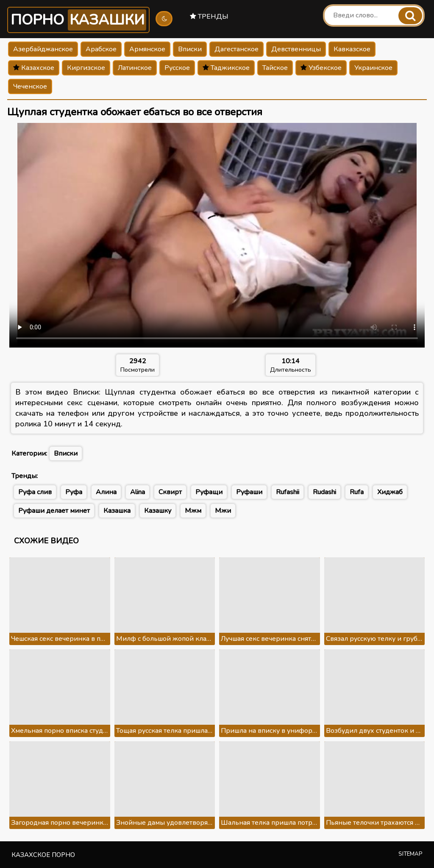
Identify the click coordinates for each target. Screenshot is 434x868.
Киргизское (86, 68)
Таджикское (226, 68)
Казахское (34, 68)
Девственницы (296, 49)
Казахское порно (43, 855)
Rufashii (288, 492)
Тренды (209, 17)
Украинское (373, 68)
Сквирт (170, 492)
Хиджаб (390, 492)
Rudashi (324, 492)
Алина (106, 492)
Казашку (158, 511)
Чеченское (30, 86)
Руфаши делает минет (54, 511)
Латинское (135, 68)
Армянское (147, 49)
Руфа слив (35, 492)
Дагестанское (236, 49)
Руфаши (249, 492)
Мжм (193, 511)
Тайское (275, 68)
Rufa (357, 492)
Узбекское (321, 68)
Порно (78, 20)
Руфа (74, 492)
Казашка (117, 511)
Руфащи (209, 492)
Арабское (101, 49)
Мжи (223, 511)
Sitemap (410, 854)
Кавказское (352, 49)
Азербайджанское (43, 49)
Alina (138, 492)
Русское (177, 68)
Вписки (190, 49)
